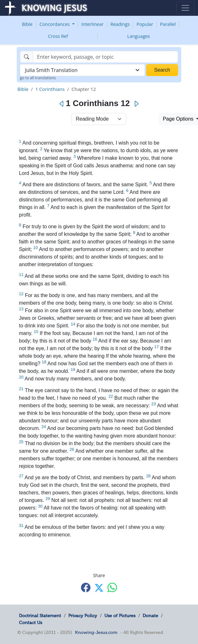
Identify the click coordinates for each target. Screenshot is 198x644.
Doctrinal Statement (40, 616)
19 (73, 370)
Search (162, 70)
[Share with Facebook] (86, 587)
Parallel (168, 24)
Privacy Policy (83, 616)
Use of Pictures (120, 616)
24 (44, 427)
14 (73, 324)
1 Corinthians (50, 89)
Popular (145, 24)
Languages (139, 36)
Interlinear (92, 24)
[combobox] (82, 70)
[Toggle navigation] (185, 8)
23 (154, 404)
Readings (120, 24)
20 (21, 377)
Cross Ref (58, 36)
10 (35, 248)
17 (157, 347)
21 (21, 389)
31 (21, 525)
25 (21, 442)
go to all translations (38, 78)
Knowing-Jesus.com (96, 632)
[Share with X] (99, 588)
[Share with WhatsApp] (112, 587)
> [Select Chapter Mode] (99, 119)
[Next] (136, 104)
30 (40, 506)
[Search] (105, 57)
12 (21, 294)
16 (95, 339)
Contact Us (31, 623)
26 (72, 449)
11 (21, 274)
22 (111, 396)
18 (44, 362)
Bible (27, 24)
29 (48, 499)
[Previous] (62, 104)
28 (148, 476)
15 (36, 332)
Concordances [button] (55, 24)
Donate (150, 616)
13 (21, 309)
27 (21, 476)
